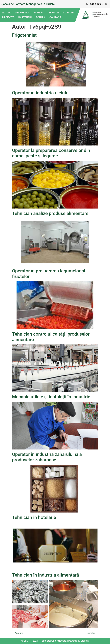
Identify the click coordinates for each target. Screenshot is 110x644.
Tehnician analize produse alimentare (50, 213)
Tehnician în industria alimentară (45, 575)
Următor (92, 633)
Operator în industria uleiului (41, 93)
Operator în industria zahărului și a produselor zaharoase (47, 457)
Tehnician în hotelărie (34, 517)
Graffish (85, 641)
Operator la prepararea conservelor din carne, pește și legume (51, 153)
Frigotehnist (24, 35)
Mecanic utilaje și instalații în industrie (51, 397)
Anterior (17, 633)
